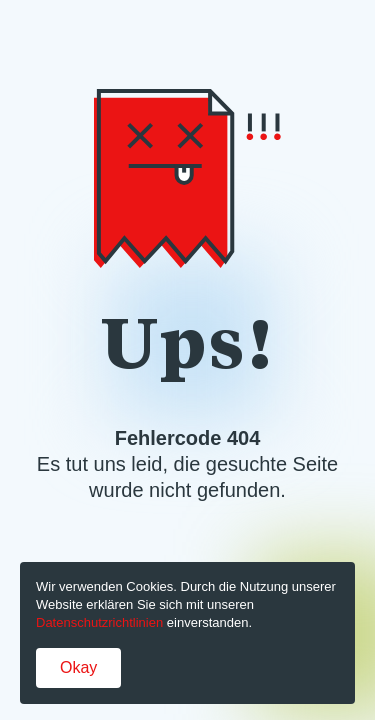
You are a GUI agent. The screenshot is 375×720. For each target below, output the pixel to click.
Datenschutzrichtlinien (99, 622)
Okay (78, 667)
